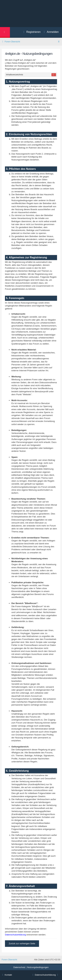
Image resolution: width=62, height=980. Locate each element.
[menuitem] (50, 32)
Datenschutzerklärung (15, 935)
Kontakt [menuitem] (7, 975)
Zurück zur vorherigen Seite (22, 944)
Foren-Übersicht (9, 960)
